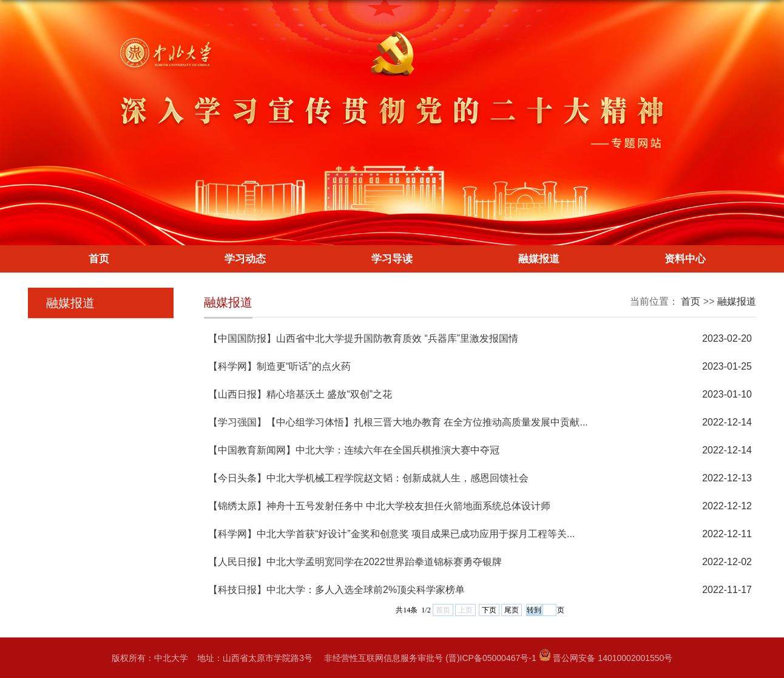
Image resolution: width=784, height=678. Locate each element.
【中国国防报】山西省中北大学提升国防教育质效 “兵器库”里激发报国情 (363, 338)
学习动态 (245, 259)
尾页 (512, 610)
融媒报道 (539, 259)
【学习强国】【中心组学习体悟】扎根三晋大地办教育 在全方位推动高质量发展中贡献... (398, 422)
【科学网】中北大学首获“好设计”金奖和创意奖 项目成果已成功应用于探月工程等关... (391, 534)
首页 (99, 259)
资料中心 (685, 259)
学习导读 (392, 259)
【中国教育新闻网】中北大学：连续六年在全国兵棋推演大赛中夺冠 (354, 450)
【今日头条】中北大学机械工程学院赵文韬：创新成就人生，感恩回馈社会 (368, 478)
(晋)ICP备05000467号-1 (491, 658)
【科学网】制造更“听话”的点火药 (279, 366)
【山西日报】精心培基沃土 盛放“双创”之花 (300, 394)
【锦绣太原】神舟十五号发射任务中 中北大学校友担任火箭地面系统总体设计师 (379, 506)
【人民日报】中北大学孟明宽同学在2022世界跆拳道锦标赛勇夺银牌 (355, 562)
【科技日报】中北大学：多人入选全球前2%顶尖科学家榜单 (336, 590)
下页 (489, 610)
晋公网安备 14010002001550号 (613, 658)
